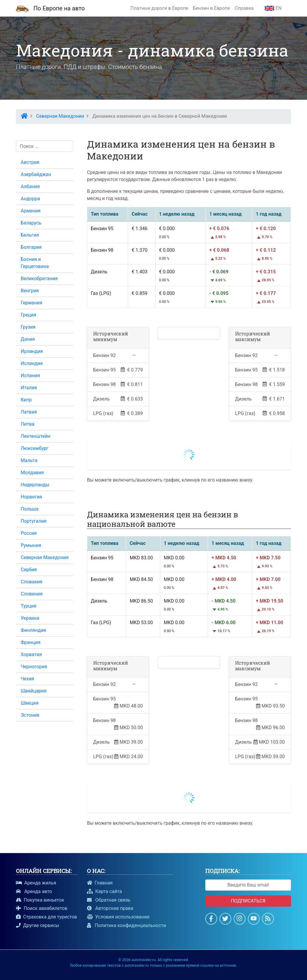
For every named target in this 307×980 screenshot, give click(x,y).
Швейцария (34, 691)
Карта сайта (104, 891)
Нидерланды (35, 485)
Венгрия (30, 291)
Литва (28, 424)
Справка (244, 8)
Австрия (30, 162)
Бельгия (30, 235)
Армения (31, 211)
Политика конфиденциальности (126, 925)
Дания (28, 339)
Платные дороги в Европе (159, 8)
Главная (100, 883)
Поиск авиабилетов (42, 908)
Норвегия (31, 497)
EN (273, 8)
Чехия (27, 679)
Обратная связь (109, 900)
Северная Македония (45, 557)
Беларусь (31, 223)
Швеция (30, 703)
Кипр (26, 400)
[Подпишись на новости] (268, 920)
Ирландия (32, 351)
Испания (30, 376)
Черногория (34, 667)
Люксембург (35, 448)
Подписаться (248, 901)
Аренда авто (34, 891)
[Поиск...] (45, 146)
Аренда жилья (36, 883)
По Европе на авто (59, 8)
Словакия (31, 582)
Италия (29, 388)
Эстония (30, 715)
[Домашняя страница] (22, 8)
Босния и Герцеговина (35, 263)
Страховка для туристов (46, 917)
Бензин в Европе (211, 8)
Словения (32, 594)
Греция (28, 315)
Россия (29, 533)
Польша (30, 509)
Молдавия (32, 473)
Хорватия (31, 654)
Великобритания (39, 278)
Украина (30, 618)
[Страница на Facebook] (211, 920)
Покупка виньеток (40, 900)
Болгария (31, 247)
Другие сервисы (38, 925)
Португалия (34, 521)
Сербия (29, 570)
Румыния (31, 545)
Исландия (32, 363)
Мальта (29, 460)
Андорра (30, 199)
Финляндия (33, 630)
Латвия (29, 412)
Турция (29, 606)
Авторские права (110, 908)
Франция (31, 642)
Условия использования (118, 917)
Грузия (28, 327)
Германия (31, 303)
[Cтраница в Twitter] (225, 920)
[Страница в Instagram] (239, 920)
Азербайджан (36, 174)
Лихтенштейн (35, 436)
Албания (30, 187)
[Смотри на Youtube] (254, 920)
